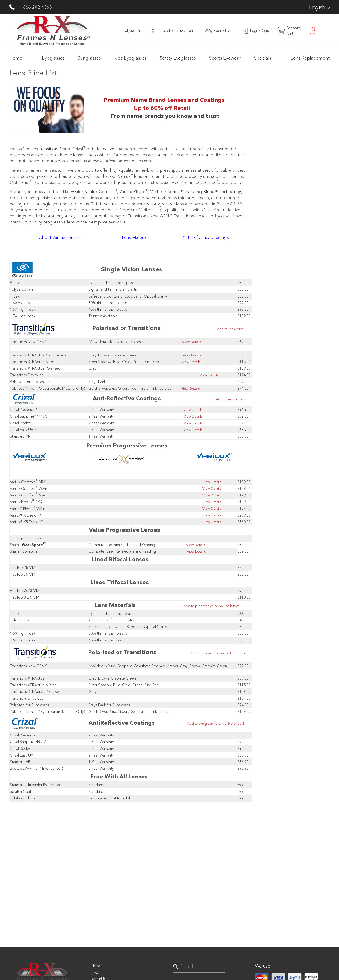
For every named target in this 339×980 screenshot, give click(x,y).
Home (96, 966)
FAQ (95, 972)
